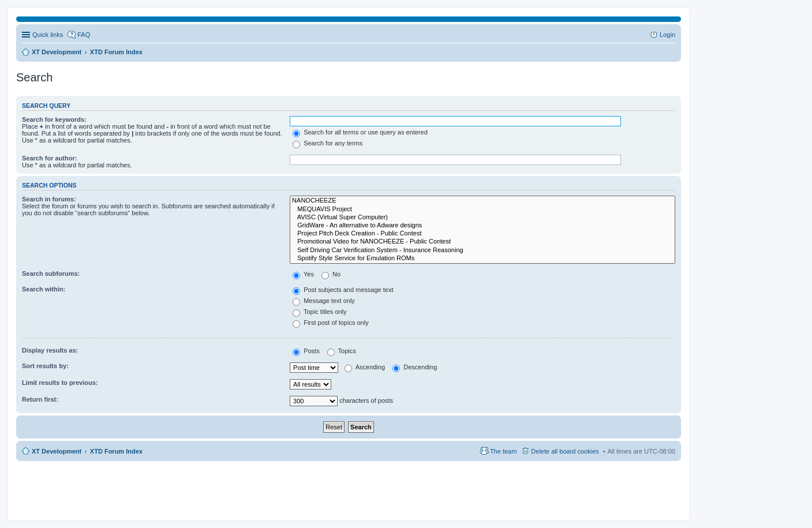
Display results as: (50, 350)
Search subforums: (51, 274)
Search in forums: (49, 199)
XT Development (57, 451)
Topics (342, 351)
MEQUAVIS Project (482, 209)
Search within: (44, 289)
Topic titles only (319, 312)
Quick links (48, 35)
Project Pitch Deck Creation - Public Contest (482, 234)
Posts (306, 351)
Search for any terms (328, 143)
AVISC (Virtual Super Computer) (482, 218)
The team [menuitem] (503, 451)
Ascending (365, 367)
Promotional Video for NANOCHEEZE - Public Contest (482, 242)
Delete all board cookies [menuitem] (565, 451)
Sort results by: (45, 366)
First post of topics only (331, 323)
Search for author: (49, 158)
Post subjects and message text (343, 290)
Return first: (40, 399)
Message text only (324, 301)
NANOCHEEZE (482, 201)
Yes (303, 274)
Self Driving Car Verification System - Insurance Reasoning (482, 250)
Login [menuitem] (667, 35)
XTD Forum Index (116, 451)
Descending (415, 367)
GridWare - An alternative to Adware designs (482, 226)
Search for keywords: (54, 119)
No (331, 274)
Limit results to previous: (60, 383)
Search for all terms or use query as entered (360, 132)
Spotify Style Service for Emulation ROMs (482, 259)
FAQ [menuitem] (84, 35)
